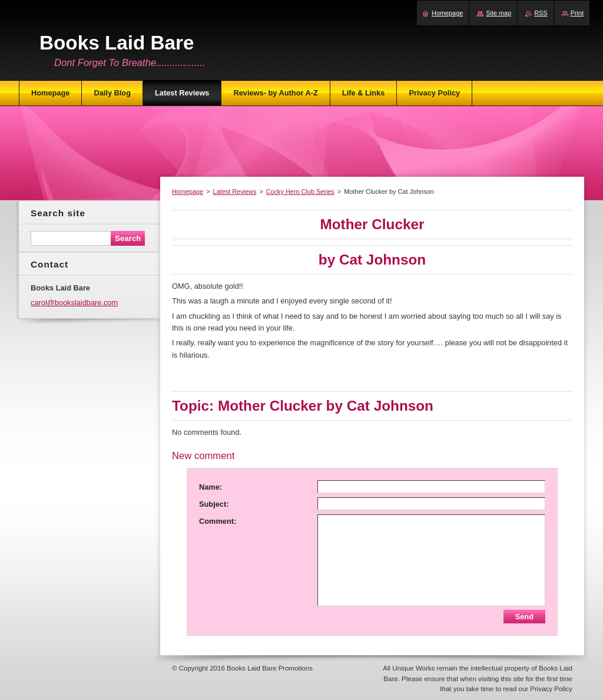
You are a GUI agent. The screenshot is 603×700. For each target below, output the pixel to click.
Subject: (214, 504)
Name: (211, 487)
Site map (498, 13)
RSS (541, 13)
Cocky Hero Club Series (300, 191)
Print (577, 13)
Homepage (188, 191)
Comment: (218, 521)
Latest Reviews (235, 191)
